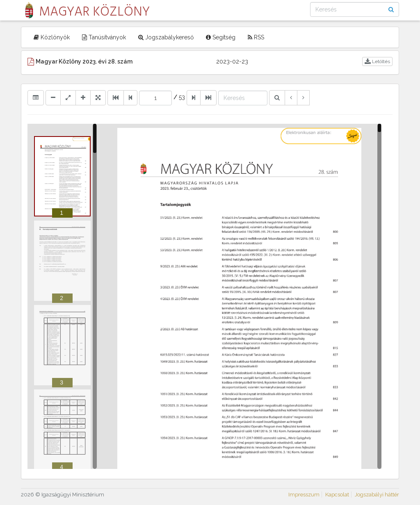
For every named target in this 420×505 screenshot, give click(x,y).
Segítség (221, 37)
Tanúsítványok (104, 37)
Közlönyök (52, 37)
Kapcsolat (337, 495)
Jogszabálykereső (166, 37)
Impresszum (304, 495)
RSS (256, 37)
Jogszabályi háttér (377, 495)
